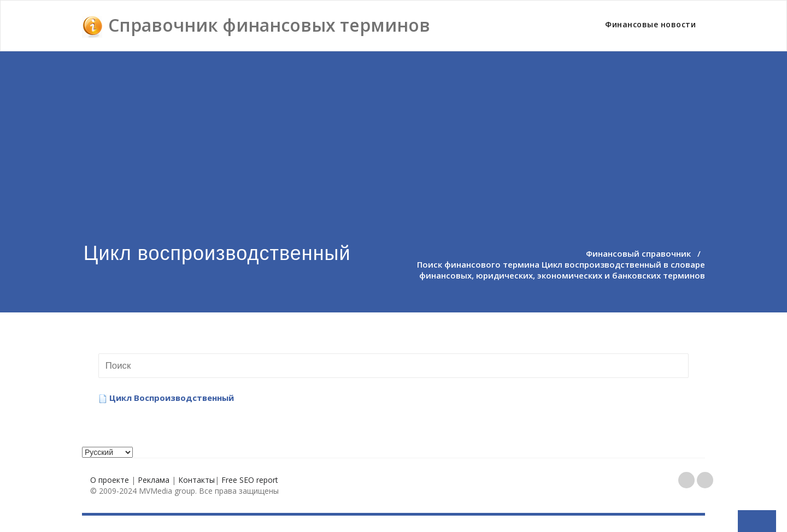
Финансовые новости (650, 24)
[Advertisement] (393, 133)
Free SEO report (250, 480)
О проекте (110, 480)
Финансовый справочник (638, 253)
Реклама (154, 480)
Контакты (196, 480)
